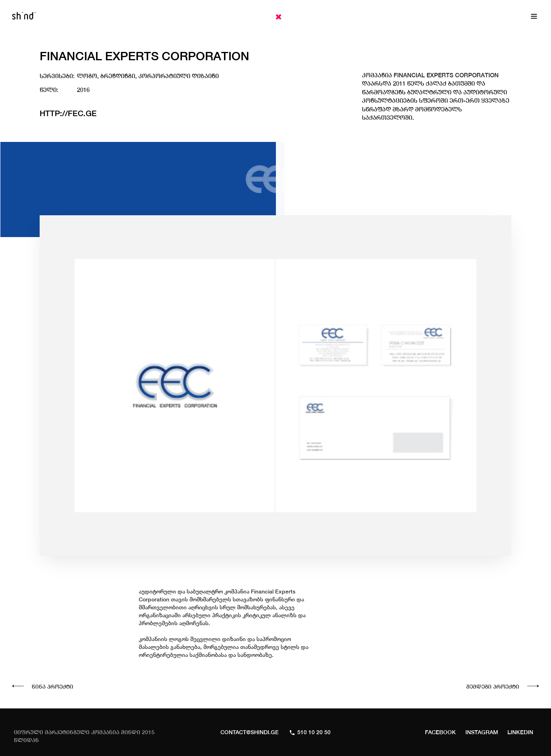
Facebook (440, 732)
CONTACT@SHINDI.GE (250, 732)
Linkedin (520, 732)
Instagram (482, 732)
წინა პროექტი (53, 687)
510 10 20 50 (314, 732)
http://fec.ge (68, 113)
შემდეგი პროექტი (493, 687)
